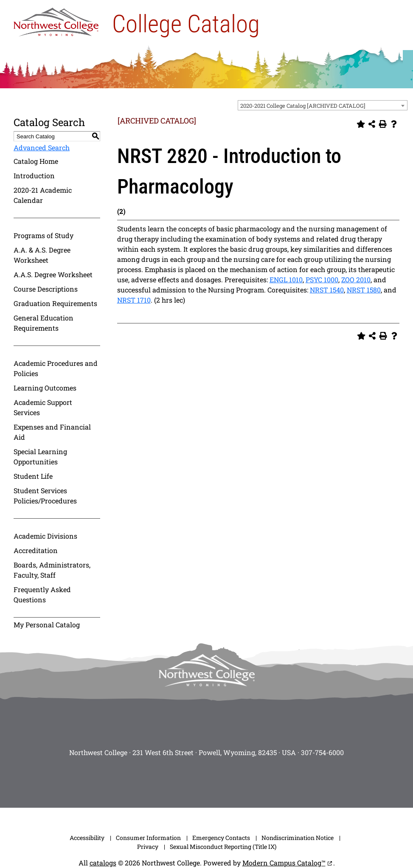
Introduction (34, 176)
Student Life (33, 476)
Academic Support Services (43, 407)
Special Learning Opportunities (40, 456)
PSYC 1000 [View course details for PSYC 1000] (322, 280)
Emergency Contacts (221, 838)
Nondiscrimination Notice (298, 838)
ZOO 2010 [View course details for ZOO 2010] (356, 280)
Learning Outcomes (45, 388)
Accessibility (87, 838)
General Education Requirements (44, 323)
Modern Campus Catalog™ (284, 863)
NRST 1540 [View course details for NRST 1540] (327, 290)
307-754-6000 (322, 752)
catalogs (103, 863)
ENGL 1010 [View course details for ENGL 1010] (286, 280)
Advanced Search (42, 147)
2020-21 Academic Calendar (43, 195)
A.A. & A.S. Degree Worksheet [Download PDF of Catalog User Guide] (42, 255)
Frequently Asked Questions (42, 594)
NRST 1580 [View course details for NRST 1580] (364, 290)
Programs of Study (44, 235)
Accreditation (36, 550)
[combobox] (323, 105)
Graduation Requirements (55, 303)
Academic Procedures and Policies (56, 368)
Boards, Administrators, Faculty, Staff (52, 570)
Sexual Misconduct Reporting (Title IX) (223, 847)
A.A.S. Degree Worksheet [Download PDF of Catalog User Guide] (53, 274)
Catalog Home (36, 161)
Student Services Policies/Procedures (45, 496)
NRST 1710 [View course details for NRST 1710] (134, 300)
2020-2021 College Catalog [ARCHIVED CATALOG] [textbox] (303, 106)
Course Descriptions (46, 289)
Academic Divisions (45, 536)
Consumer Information (148, 838)
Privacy (148, 847)
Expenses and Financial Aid (52, 432)
